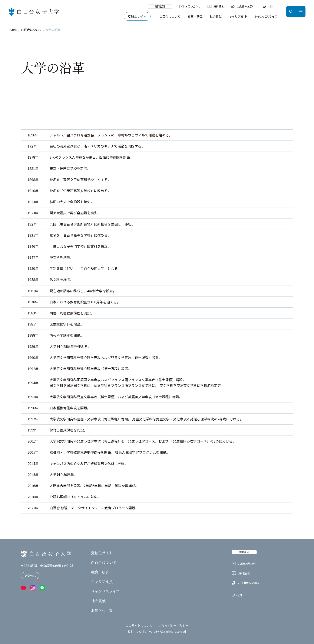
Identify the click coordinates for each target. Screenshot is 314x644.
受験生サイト (137, 16)
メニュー (301, 12)
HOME (13, 30)
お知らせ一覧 (102, 610)
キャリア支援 (238, 16)
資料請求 (219, 6)
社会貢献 (216, 16)
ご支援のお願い (246, 6)
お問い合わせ (193, 6)
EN (271, 6)
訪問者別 (160, 6)
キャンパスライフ (266, 16)
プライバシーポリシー (174, 625)
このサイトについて (139, 625)
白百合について (170, 16)
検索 (291, 12)
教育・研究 (195, 16)
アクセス (30, 576)
